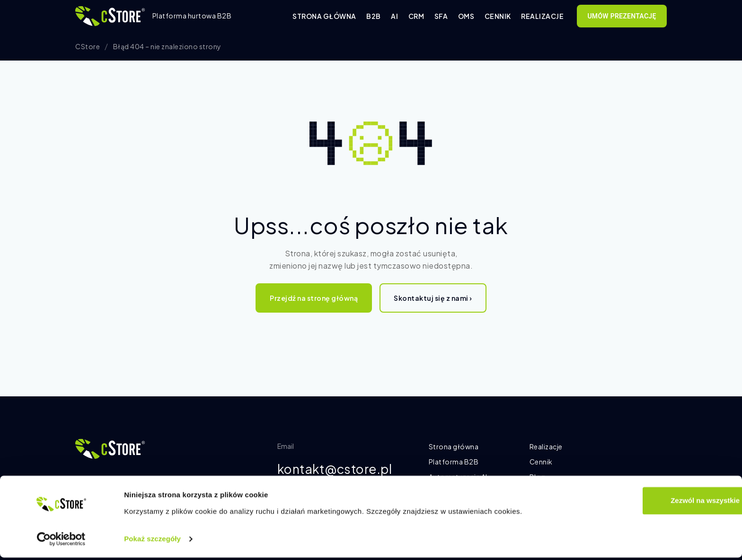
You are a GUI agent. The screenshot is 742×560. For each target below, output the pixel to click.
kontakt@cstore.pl (339, 469)
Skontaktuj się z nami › (433, 298)
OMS (466, 16)
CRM (416, 16)
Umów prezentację (622, 16)
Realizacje (542, 16)
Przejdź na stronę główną (314, 298)
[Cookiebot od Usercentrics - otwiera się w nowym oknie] (61, 542)
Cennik (498, 16)
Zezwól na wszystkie (663, 503)
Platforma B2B (454, 462)
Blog (538, 477)
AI (394, 16)
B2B (374, 16)
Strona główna (324, 16)
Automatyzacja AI (458, 477)
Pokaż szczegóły (152, 541)
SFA (441, 16)
